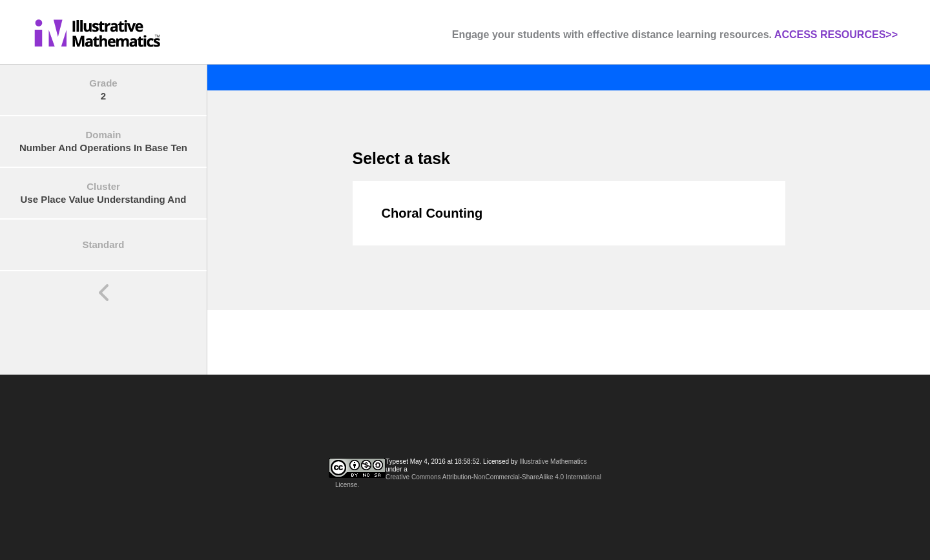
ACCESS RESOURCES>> (836, 35)
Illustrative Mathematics (553, 461)
